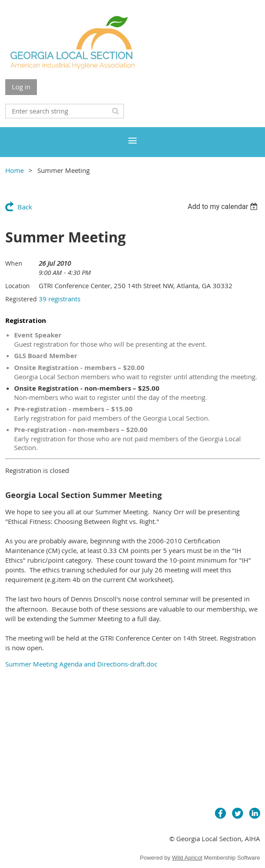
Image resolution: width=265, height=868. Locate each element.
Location (18, 286)
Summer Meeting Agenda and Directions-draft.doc (81, 664)
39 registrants (60, 299)
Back (25, 207)
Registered (21, 299)
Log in (21, 87)
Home (15, 170)
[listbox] (224, 207)
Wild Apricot (187, 858)
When (14, 263)
